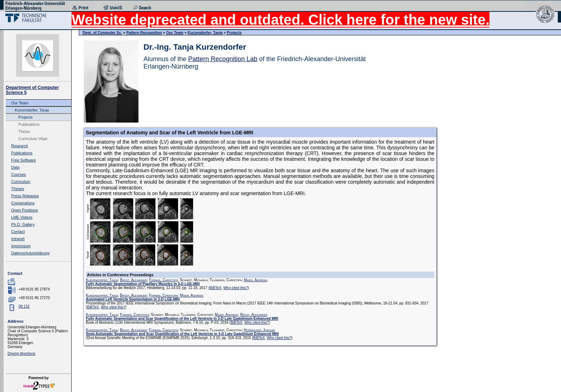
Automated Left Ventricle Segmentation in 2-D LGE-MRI (133, 299)
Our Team (20, 103)
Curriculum (21, 182)
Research (19, 146)
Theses (18, 189)
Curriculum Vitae (33, 139)
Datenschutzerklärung (30, 253)
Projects (25, 117)
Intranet (18, 239)
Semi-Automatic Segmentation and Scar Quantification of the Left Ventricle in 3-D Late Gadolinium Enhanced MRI (182, 334)
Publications (29, 124)
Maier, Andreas (256, 280)
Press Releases (25, 196)
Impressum (21, 246)
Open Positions (25, 210)
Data (15, 167)
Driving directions (21, 354)
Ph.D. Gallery (23, 224)
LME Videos (22, 217)
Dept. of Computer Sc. (102, 33)
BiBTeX (216, 288)
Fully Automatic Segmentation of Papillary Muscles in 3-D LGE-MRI (143, 284)
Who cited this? (235, 288)
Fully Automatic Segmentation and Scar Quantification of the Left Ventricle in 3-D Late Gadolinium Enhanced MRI (182, 319)
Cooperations (23, 203)
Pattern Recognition (144, 33)
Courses (18, 174)
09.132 (24, 306)
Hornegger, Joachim (260, 330)
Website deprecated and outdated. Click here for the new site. (280, 20)
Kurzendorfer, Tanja (32, 110)
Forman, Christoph (163, 280)
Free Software (23, 160)
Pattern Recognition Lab (223, 59)
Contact (18, 232)
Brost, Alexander (133, 280)
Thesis (24, 132)
